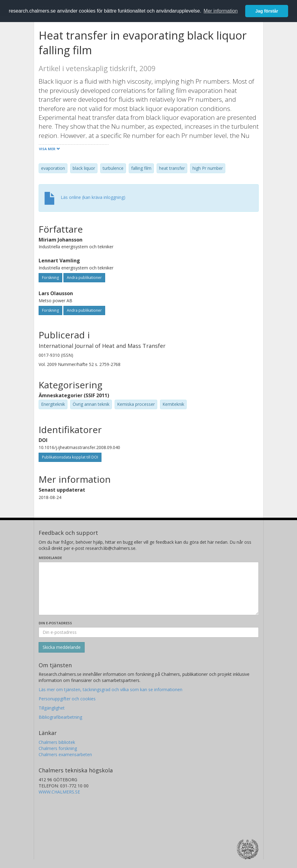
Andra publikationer (84, 278)
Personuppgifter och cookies (67, 699)
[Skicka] (62, 647)
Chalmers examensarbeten (65, 754)
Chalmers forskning (58, 748)
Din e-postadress (55, 623)
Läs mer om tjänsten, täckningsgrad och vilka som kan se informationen (110, 689)
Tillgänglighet (52, 708)
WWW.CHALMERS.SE (59, 792)
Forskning (50, 278)
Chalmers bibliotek (57, 742)
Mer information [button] (221, 11)
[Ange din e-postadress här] (149, 632)
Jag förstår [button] (267, 11)
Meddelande (50, 558)
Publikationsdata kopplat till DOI (70, 457)
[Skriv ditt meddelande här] (149, 588)
